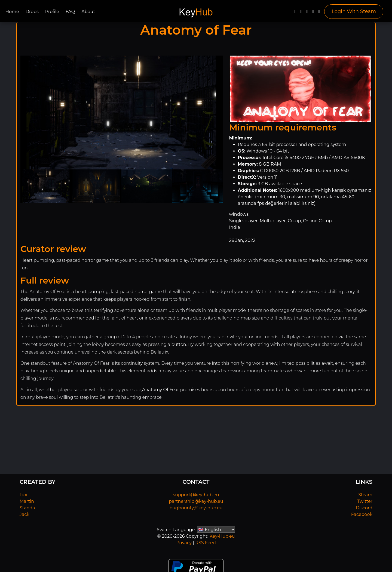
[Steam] (319, 13)
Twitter (365, 501)
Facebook (362, 514)
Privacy (184, 543)
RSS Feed (205, 543)
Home (12, 12)
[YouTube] (307, 13)
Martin (27, 501)
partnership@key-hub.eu (196, 501)
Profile (52, 12)
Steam (365, 495)
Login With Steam (354, 11)
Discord (364, 508)
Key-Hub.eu (222, 536)
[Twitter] (301, 13)
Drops (32, 12)
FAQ (70, 12)
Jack (24, 514)
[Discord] (313, 13)
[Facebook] (295, 13)
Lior (24, 495)
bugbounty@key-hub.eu (196, 508)
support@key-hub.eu (196, 495)
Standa (27, 508)
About (88, 12)
